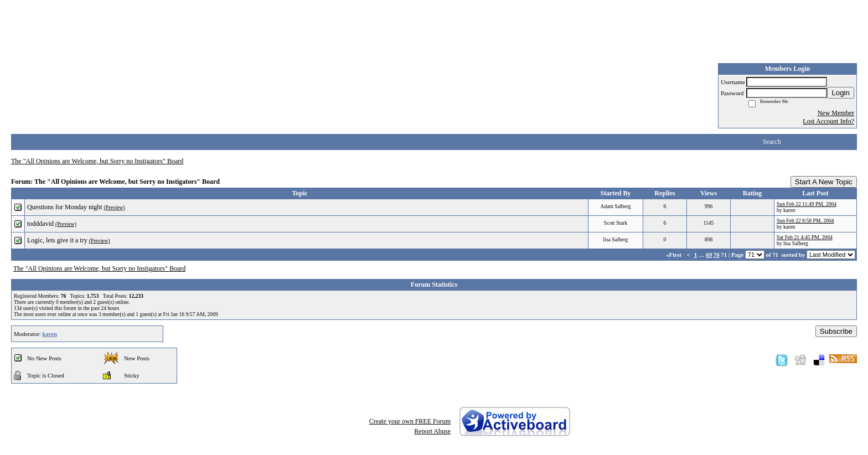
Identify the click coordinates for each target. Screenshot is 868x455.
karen (50, 334)
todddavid (40, 224)
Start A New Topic (824, 182)
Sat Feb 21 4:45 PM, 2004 (805, 237)
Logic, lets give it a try (57, 240)
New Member (836, 113)
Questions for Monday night (65, 207)
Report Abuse (432, 431)
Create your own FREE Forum (410, 421)
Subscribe (836, 331)
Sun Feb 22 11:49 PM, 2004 (807, 204)
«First (674, 255)
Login (841, 93)
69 (709, 255)
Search (772, 142)
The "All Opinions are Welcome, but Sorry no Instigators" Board (97, 161)
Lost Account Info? (828, 121)
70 (717, 255)
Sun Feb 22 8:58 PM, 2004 (805, 221)
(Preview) (115, 207)
